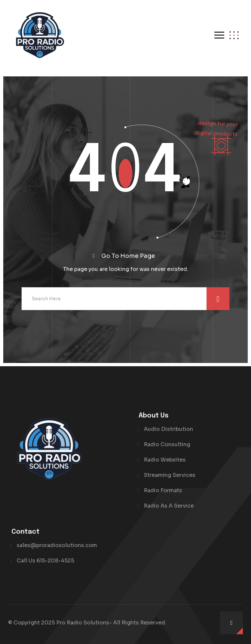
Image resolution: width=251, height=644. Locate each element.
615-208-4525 (55, 561)
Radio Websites (165, 460)
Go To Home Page (128, 256)
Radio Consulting (167, 444)
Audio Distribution (168, 429)
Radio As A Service (169, 506)
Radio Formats (163, 490)
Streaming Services (170, 475)
